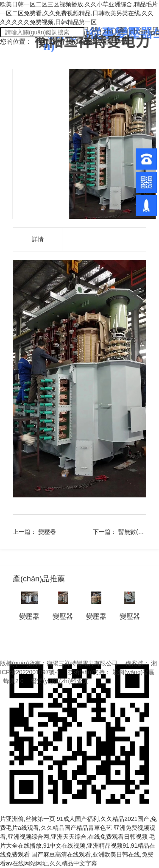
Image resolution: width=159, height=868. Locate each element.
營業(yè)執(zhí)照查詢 (60, 681)
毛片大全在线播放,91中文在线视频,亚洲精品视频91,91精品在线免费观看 (78, 846)
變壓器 (47, 532)
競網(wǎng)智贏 (133, 672)
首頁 (43, 41)
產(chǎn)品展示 (82, 41)
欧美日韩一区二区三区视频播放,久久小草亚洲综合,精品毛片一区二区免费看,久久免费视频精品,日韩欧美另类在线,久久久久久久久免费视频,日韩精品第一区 (79, 13)
